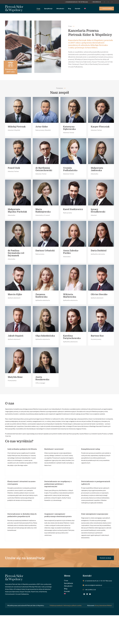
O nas (66, 581)
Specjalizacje (69, 584)
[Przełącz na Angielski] (72, 594)
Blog (66, 589)
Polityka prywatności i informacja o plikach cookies (66, 606)
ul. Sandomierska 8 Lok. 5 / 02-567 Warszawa (77, 2)
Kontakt (67, 592)
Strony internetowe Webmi (103, 606)
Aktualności (68, 586)
